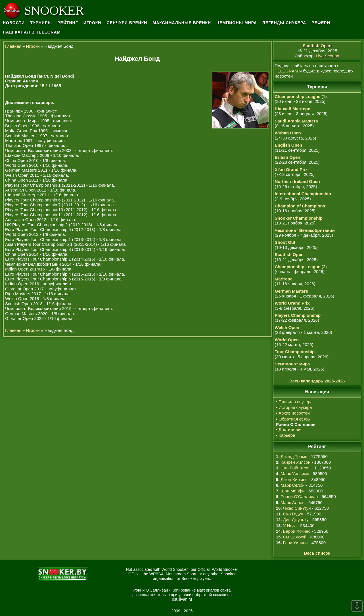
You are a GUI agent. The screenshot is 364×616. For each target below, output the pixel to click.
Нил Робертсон (296, 468)
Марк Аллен (292, 502)
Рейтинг (68, 23)
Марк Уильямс (295, 474)
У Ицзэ (290, 526)
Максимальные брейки (182, 23)
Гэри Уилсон (295, 543)
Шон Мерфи (293, 491)
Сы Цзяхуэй (295, 537)
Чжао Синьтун (297, 508)
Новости (14, 23)
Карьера (287, 435)
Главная (13, 46)
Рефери (321, 23)
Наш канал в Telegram (32, 32)
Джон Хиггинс (294, 479)
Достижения (291, 429)
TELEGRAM (287, 71)
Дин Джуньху (296, 520)
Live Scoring (328, 56)
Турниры (41, 23)
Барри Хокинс (297, 531)
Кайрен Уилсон (295, 462)
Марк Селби (292, 485)
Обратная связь (294, 419)
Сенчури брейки (127, 23)
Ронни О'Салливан (299, 497)
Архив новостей (294, 413)
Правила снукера (296, 402)
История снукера (295, 407)
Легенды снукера (284, 23)
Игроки (92, 23)
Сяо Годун (293, 514)
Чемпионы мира (237, 23)
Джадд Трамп (294, 456)
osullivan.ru (182, 599)
